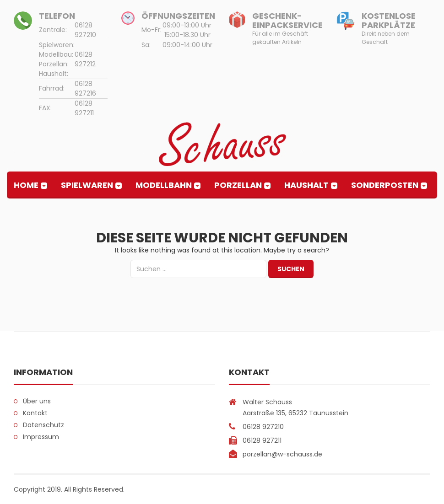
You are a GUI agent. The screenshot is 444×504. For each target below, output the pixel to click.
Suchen (291, 269)
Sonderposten (385, 185)
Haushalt (306, 185)
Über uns (37, 401)
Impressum (41, 437)
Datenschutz (43, 425)
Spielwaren (87, 185)
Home (26, 185)
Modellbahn (164, 185)
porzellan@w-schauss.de (282, 454)
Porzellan (238, 185)
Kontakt (35, 413)
